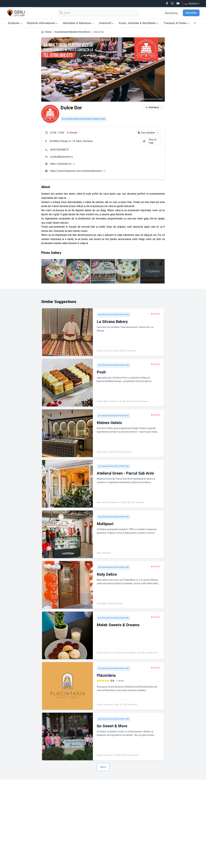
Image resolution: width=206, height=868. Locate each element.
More (103, 767)
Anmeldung (171, 13)
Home (48, 32)
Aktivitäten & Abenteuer (78, 23)
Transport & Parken (177, 23)
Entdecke (15, 23)
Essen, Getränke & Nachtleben (139, 23)
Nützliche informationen (42, 23)
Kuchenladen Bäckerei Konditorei (73, 32)
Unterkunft (106, 23)
